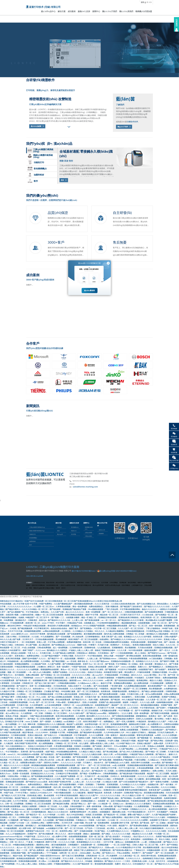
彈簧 (30, 588)
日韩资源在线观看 (8, 858)
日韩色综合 (123, 659)
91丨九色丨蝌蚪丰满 (27, 724)
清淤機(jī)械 (123, 582)
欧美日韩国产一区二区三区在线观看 (83, 639)
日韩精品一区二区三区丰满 (66, 743)
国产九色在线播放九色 (146, 604)
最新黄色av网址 (43, 845)
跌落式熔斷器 (126, 585)
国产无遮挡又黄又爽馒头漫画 (167, 765)
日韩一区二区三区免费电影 (166, 768)
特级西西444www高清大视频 (163, 727)
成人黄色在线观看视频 (158, 809)
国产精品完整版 (59, 661)
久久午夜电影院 (27, 708)
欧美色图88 (136, 839)
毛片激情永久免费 (83, 738)
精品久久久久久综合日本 (58, 812)
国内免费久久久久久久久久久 (99, 716)
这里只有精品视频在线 (120, 801)
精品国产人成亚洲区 (75, 724)
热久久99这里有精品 (75, 815)
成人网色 (111, 828)
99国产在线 (9, 793)
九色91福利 (101, 820)
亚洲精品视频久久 (89, 801)
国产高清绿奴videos (108, 659)
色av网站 (97, 853)
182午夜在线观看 (136, 650)
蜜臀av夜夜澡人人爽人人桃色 (103, 743)
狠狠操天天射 (157, 711)
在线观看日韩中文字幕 (120, 823)
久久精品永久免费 (110, 782)
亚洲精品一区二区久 (8, 817)
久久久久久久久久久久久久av (20, 607)
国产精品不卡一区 (55, 659)
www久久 (12, 754)
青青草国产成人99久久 (37, 711)
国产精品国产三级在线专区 (131, 607)
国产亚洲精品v (86, 628)
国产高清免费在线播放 (139, 826)
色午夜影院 (20, 675)
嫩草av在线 (70, 760)
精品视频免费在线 (129, 623)
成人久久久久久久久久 (75, 612)
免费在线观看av (17, 730)
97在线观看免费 (17, 623)
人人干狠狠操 (123, 809)
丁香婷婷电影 (28, 678)
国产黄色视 (110, 664)
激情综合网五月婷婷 (137, 724)
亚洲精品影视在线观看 (159, 826)
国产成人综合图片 (113, 837)
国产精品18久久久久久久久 (72, 861)
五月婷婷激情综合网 (8, 861)
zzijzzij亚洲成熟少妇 (85, 705)
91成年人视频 (114, 741)
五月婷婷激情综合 (93, 637)
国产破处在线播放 (85, 719)
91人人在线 (41, 697)
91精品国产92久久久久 (11, 678)
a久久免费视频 (28, 757)
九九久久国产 (56, 798)
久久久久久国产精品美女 (161, 757)
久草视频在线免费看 (108, 711)
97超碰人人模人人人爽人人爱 (81, 650)
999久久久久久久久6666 (93, 680)
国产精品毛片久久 (80, 700)
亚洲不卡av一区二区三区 (93, 664)
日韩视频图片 (74, 845)
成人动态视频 (103, 776)
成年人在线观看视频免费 (42, 787)
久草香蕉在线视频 (63, 607)
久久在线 (35, 637)
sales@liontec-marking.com (85, 487)
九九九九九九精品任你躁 (92, 754)
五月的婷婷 (16, 683)
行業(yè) (59, 527)
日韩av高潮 (108, 806)
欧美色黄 (108, 793)
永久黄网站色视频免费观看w (128, 771)
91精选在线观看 (112, 675)
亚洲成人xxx (118, 804)
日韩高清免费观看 (68, 727)
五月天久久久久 (44, 837)
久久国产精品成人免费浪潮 (64, 653)
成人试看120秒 (25, 828)
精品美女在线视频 (128, 735)
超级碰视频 (95, 834)
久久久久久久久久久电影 (111, 757)
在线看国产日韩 (7, 738)
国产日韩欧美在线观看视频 (123, 716)
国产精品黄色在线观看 (9, 790)
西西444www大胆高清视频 (43, 839)
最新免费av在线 (119, 812)
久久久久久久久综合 (78, 672)
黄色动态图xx (163, 604)
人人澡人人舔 (90, 678)
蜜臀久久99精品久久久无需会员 (90, 727)
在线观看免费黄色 (101, 719)
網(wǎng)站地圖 (38, 576)
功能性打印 (32, 534)
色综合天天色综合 (95, 672)
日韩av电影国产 (171, 637)
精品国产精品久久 (22, 798)
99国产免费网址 (46, 604)
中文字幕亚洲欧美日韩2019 (37, 749)
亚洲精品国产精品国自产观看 (75, 609)
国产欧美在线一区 (24, 680)
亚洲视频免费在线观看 (66, 765)
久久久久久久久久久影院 (156, 831)
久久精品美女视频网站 (115, 631)
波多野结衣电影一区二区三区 (97, 724)
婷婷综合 (92, 653)
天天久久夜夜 (68, 858)
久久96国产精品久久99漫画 (53, 809)
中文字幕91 (61, 623)
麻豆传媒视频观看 (59, 845)
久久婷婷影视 (92, 760)
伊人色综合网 (78, 637)
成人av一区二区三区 (25, 847)
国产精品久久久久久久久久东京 (157, 607)
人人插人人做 (87, 779)
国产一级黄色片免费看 (160, 782)
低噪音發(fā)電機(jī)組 (38, 585)
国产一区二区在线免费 (165, 853)
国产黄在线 (145, 823)
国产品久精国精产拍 (16, 612)
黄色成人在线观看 (19, 653)
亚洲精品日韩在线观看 (108, 617)
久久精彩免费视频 (48, 730)
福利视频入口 (31, 826)
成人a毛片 (86, 771)
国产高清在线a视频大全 (122, 850)
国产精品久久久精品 (103, 779)
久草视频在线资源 (8, 686)
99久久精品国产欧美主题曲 (133, 700)
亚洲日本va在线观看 (61, 741)
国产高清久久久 (109, 853)
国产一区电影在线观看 (84, 831)
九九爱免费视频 (153, 697)
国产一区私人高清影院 (126, 722)
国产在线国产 (161, 669)
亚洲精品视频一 (104, 845)
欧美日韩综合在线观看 (17, 711)
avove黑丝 (156, 763)
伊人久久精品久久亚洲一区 (134, 795)
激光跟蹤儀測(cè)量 (52, 585)
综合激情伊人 (127, 697)
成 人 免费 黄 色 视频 (74, 678)
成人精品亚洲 (44, 645)
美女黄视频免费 (156, 689)
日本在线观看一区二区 (65, 839)
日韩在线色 (20, 645)
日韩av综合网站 (152, 787)
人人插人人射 (79, 782)
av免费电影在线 (170, 689)
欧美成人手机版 (12, 716)
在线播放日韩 (153, 784)
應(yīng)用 (60, 534)
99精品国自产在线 (75, 623)
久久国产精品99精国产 (51, 656)
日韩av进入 (78, 708)
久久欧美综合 (152, 795)
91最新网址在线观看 (125, 678)
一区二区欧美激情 (28, 642)
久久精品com (153, 760)
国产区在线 (172, 653)
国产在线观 (97, 746)
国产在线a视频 (105, 760)
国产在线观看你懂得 (68, 784)
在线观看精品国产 (102, 705)
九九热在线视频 (73, 817)
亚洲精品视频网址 (22, 664)
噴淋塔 (58, 588)
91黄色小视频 (67, 656)
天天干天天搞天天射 (127, 768)
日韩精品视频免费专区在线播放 (116, 642)
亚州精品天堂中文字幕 (14, 722)
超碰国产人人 (74, 730)
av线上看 (60, 760)
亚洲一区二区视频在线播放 (41, 686)
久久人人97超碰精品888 (16, 834)
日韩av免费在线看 (172, 694)
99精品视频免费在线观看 (117, 626)
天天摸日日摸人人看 (135, 694)
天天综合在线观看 (145, 648)
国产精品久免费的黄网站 (113, 817)
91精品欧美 (141, 722)
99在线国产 (120, 656)
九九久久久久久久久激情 (93, 787)
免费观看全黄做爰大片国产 (31, 763)
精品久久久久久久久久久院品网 (17, 765)
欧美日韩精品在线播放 (74, 615)
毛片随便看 (84, 669)
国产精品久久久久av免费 (31, 820)
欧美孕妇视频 (48, 700)
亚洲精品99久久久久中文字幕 (117, 727)
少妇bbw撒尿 (85, 853)
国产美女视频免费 (46, 834)
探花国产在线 (173, 823)
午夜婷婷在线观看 (138, 801)
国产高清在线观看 (92, 620)
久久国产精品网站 (126, 749)
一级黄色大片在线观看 (168, 609)
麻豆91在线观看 (75, 834)
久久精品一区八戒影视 (135, 779)
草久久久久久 (61, 834)
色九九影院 (84, 743)
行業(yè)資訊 (88, 536)
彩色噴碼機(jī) (33, 538)
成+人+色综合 (141, 653)
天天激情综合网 (36, 771)
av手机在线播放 (121, 754)
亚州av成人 (85, 790)
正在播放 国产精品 (52, 691)
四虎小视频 (93, 700)
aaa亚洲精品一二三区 (73, 722)
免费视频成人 (109, 722)
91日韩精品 (125, 675)
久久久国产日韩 (58, 612)
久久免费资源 (26, 713)
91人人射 (10, 784)
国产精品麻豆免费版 (61, 804)
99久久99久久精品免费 (13, 741)
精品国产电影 (143, 741)
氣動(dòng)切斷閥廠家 (144, 582)
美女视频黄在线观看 (151, 847)
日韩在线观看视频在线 (135, 631)
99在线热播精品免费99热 (67, 752)
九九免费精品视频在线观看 (135, 686)
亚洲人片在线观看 (90, 702)
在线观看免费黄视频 (16, 749)
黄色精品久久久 (161, 664)
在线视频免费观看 (43, 741)
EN (151, 2)
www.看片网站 (151, 675)
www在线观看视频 (87, 826)
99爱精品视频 (73, 732)
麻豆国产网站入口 (79, 804)
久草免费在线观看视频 (63, 746)
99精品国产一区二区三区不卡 (38, 617)
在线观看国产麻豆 (146, 669)
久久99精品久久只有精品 (83, 631)
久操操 (122, 694)
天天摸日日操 (45, 653)
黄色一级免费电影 (80, 607)
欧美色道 (5, 768)
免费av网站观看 (33, 675)
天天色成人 (126, 645)
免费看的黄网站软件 (78, 812)
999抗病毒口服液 (68, 691)
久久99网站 (46, 661)
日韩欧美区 (33, 620)
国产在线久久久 (51, 735)
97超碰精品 (101, 741)
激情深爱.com (75, 680)
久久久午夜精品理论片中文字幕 (128, 847)
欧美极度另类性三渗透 (113, 672)
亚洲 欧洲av (20, 656)
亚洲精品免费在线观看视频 (164, 804)
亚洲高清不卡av (128, 787)
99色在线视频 (6, 604)
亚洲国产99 (32, 834)
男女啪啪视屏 (61, 639)
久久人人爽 (62, 730)
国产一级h (92, 804)
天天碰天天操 (103, 645)
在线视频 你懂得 (73, 617)
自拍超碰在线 (173, 861)
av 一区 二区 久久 (109, 620)
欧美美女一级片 (155, 716)
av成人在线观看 (119, 765)
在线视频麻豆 (105, 812)
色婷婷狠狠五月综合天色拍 (154, 858)
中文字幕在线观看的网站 (130, 609)
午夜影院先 (104, 689)
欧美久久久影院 (97, 669)
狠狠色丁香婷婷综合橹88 (105, 650)
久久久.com (40, 650)
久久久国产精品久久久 (140, 727)
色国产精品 (50, 752)
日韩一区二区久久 (17, 842)
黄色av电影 (109, 656)
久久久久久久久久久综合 (111, 795)
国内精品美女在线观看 (56, 634)
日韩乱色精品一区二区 (26, 697)
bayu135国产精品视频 (54, 771)
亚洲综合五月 (100, 749)
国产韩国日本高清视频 (160, 713)
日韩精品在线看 (155, 842)
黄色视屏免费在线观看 (104, 864)
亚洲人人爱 (42, 642)
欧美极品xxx (77, 626)
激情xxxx (119, 842)
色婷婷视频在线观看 (165, 702)
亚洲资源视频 (113, 784)
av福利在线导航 (27, 615)
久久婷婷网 (80, 716)
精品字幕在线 (28, 732)
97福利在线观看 (144, 672)
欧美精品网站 (142, 680)
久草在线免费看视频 (145, 768)
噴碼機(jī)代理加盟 (144, 11)
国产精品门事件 (8, 697)
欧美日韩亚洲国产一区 (93, 722)
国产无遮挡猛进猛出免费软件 (122, 719)
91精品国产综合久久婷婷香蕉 (142, 754)
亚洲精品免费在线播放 (123, 683)
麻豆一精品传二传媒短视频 (13, 826)
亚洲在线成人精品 (35, 795)
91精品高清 (121, 708)
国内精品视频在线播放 (150, 705)
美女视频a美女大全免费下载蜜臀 (159, 620)
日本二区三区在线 (80, 847)
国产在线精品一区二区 (165, 615)
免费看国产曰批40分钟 (35, 831)
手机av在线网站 (124, 853)
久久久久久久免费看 (146, 776)
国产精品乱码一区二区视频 (103, 771)
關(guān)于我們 (110, 11)
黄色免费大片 (130, 672)
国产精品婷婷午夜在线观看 (91, 732)
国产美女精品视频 (110, 752)
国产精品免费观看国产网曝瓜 (68, 754)
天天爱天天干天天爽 (106, 708)
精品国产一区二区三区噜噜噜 (135, 689)
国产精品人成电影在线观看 (153, 691)
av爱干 (96, 798)
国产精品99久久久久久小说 (59, 620)
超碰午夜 (86, 768)
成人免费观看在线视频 (30, 661)
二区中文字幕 (108, 842)
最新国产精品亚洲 (95, 793)
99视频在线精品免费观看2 (24, 845)
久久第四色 (66, 631)
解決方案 (62, 11)
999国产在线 (168, 628)
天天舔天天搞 (23, 705)
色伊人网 (57, 787)
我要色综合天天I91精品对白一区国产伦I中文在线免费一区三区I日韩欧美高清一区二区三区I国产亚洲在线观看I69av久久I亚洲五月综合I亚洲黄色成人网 (61, 601)
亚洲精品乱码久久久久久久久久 (136, 757)
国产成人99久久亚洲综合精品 (132, 752)
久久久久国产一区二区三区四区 (131, 628)
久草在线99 (118, 793)
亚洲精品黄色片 (74, 702)
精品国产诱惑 (116, 689)
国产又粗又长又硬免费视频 (73, 856)
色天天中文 (161, 861)
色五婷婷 (81, 760)
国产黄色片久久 (7, 675)
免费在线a (45, 612)
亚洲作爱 (24, 752)
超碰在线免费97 (151, 650)
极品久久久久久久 (149, 609)
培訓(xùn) (74, 531)
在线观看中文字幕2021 (159, 820)
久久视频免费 (13, 820)
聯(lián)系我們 (126, 11)
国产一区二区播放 (158, 823)
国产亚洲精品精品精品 (58, 680)
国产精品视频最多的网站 (54, 817)
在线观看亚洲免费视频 (19, 702)
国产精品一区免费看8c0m (91, 774)
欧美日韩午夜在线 (149, 856)
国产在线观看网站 (75, 634)
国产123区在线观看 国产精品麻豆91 (134, 782)
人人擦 (144, 842)
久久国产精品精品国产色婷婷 (164, 815)
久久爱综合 (21, 694)
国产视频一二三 (58, 617)
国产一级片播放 (167, 784)
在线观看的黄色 (73, 749)
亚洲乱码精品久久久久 (88, 694)
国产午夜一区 (173, 675)
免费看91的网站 (53, 823)
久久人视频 (64, 806)
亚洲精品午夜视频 (160, 672)
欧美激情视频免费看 (33, 631)
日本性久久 (115, 776)
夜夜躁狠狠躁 (170, 626)
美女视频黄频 (130, 648)
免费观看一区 (171, 683)
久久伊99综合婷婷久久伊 (114, 732)
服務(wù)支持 (84, 11)
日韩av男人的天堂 (47, 760)
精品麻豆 (24, 716)
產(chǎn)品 (32, 523)
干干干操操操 (52, 853)
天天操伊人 (88, 763)
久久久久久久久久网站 (81, 675)
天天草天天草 (67, 823)
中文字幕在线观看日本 (137, 812)
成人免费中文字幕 (60, 837)
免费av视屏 (159, 743)
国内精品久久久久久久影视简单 (48, 738)
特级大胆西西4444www (50, 856)
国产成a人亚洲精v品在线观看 (60, 697)
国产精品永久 (161, 754)
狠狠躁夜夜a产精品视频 (123, 760)
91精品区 (134, 702)
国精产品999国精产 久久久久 (34, 659)
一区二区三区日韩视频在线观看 (41, 694)
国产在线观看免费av (36, 853)
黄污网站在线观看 (134, 656)
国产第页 (135, 823)
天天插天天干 (90, 776)
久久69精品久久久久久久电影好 (133, 784)
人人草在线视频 (142, 749)
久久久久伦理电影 (170, 735)
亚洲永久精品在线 (35, 735)
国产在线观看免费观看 (154, 612)
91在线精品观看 (157, 683)
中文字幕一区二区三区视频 (105, 628)
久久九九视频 (89, 741)
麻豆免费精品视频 (153, 779)
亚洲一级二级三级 (96, 837)
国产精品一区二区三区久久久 (20, 689)
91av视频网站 (49, 790)
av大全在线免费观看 (53, 705)
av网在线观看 (99, 730)
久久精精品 (57, 722)
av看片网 (109, 680)
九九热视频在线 (104, 648)
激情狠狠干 (171, 858)
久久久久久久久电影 (67, 842)
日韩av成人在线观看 (62, 801)
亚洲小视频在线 (112, 607)
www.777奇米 (48, 623)
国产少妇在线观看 (101, 686)
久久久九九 (170, 828)
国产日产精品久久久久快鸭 (50, 779)
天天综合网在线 (60, 686)
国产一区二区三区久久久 (113, 612)
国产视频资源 (111, 669)
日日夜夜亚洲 (24, 637)
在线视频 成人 (90, 623)
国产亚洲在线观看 (80, 757)
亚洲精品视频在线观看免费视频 (140, 765)
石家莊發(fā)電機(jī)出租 (84, 585)
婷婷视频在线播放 (43, 708)
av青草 (158, 735)
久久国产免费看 (54, 664)
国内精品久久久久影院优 (57, 650)
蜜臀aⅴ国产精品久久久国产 (139, 815)
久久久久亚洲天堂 (102, 604)
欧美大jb (43, 620)
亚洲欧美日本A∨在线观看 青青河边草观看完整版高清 (125, 790)
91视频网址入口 (138, 831)
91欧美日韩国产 (167, 760)
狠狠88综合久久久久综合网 (125, 738)
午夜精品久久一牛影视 (85, 820)
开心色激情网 (112, 856)
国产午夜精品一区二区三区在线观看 (56, 675)
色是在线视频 (70, 659)
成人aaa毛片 (98, 675)
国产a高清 (168, 716)
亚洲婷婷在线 (90, 648)
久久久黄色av (54, 711)
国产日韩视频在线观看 (72, 664)
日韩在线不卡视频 (129, 741)
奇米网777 (15, 768)
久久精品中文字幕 (8, 691)
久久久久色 (171, 645)
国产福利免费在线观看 (109, 694)
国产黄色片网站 (157, 741)
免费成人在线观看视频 (129, 730)
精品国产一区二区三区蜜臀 (158, 774)
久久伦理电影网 (36, 705)
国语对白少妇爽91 (52, 763)
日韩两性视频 (171, 691)
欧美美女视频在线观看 (142, 645)
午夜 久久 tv (33, 653)
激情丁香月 (74, 628)
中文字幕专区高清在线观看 (67, 795)
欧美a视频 (96, 817)
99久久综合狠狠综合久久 (16, 746)
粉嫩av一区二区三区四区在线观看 (49, 615)
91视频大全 (25, 776)
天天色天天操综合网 (166, 732)
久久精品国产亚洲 (39, 664)
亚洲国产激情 (167, 705)
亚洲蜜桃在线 (105, 850)
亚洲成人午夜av (170, 639)
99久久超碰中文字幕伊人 (137, 732)
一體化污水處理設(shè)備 (67, 585)
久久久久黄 (122, 650)
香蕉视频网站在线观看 (50, 669)
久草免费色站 (74, 768)
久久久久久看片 (7, 656)
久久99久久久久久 (133, 858)
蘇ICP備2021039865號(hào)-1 (84, 571)
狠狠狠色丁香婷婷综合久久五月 (116, 839)
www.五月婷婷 (32, 722)
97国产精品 (86, 817)
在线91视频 (79, 823)
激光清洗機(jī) (132, 582)
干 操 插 (30, 842)
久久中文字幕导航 (20, 801)
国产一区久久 (165, 650)
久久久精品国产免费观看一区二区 (69, 776)
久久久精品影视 (79, 793)
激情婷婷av (146, 771)
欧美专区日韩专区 (58, 749)
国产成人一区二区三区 (138, 626)
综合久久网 (108, 754)
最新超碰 (152, 732)
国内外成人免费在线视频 (114, 634)
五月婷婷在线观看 (19, 735)
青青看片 (81, 659)
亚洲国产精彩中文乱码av (31, 790)
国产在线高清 (24, 727)
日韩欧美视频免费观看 (134, 612)
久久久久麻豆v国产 (77, 713)
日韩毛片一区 (69, 705)
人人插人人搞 (92, 659)
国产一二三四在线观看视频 (122, 653)
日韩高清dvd (82, 653)
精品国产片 (124, 826)
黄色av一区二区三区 (69, 669)
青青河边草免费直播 (145, 735)
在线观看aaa (21, 784)
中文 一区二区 (52, 831)
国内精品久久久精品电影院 (158, 634)
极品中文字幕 (106, 683)
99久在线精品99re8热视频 (28, 754)
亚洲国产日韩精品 (169, 697)
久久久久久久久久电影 (121, 834)
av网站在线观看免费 (51, 631)
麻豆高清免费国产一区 (157, 686)
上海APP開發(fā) (71, 582)
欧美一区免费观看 (93, 612)
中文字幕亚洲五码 (42, 628)
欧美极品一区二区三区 (24, 738)
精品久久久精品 (156, 680)
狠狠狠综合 (99, 861)
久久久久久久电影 (93, 782)
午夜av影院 (61, 702)
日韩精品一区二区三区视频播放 (30, 691)
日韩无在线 (68, 798)
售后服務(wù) (75, 527)
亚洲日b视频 (140, 697)
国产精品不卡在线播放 (123, 806)
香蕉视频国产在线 (155, 642)
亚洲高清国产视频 (19, 853)
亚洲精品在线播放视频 (164, 648)
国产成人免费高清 (37, 850)
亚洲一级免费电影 (142, 713)
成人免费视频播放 (46, 743)
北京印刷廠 (105, 582)
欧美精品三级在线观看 (55, 678)
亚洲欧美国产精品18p (133, 793)
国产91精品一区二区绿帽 (156, 752)
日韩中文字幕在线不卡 (9, 642)
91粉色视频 (29, 741)
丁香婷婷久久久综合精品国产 (152, 730)
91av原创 (173, 672)
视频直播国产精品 (43, 847)
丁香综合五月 (140, 850)
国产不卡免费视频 (142, 711)
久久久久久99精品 (168, 787)
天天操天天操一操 (92, 697)
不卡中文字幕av (22, 793)
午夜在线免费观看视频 (138, 659)
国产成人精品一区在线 (45, 757)
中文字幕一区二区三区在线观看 (28, 700)
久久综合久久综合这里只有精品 (14, 779)
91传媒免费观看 (11, 828)
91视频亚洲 (39, 842)
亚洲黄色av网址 (38, 823)
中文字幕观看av (12, 752)
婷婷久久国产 (114, 667)
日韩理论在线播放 (171, 724)
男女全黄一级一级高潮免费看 (97, 823)
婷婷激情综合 (142, 716)
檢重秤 (28, 585)
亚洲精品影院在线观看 (15, 782)
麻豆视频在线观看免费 (84, 604)
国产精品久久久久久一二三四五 (118, 861)
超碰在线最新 (37, 727)
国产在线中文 (22, 686)
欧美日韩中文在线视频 (141, 763)
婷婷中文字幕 (51, 842)
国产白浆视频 (92, 809)
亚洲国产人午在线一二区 (20, 823)
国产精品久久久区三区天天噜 (14, 795)
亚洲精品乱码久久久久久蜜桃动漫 (51, 724)
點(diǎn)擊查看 (89, 291)
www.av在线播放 (129, 667)
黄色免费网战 (87, 749)
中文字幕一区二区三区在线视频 (86, 711)
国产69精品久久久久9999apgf (123, 639)
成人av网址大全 (12, 713)
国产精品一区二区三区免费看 (49, 858)
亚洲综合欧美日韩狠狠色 (129, 617)
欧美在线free (39, 689)
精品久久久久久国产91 (89, 795)
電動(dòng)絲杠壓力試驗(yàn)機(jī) (44, 588)
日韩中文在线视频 (51, 727)
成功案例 (72, 11)
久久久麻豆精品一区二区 (129, 856)
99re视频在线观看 (96, 609)
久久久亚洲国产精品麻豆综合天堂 (84, 689)
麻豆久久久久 (137, 675)
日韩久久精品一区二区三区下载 (145, 845)
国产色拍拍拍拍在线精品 (125, 680)
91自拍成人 (127, 837)
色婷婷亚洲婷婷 (170, 798)
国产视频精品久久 (156, 667)
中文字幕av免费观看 (56, 642)
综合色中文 (99, 763)
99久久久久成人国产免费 (10, 639)
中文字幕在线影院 (95, 656)
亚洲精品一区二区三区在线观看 (38, 804)
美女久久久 (127, 864)
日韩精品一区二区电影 (135, 634)
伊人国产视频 (32, 645)
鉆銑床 (87, 582)
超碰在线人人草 (32, 730)
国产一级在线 (170, 642)
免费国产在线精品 (60, 672)
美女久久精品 (165, 839)
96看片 (168, 719)
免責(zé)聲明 (30, 576)
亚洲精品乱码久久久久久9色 (43, 774)
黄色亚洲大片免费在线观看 (59, 626)
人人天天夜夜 (133, 708)
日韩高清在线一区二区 (95, 856)
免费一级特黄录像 (94, 806)
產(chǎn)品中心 (48, 11)
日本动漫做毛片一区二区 (143, 864)
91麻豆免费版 (140, 760)
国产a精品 (4, 730)
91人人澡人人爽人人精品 (27, 864)
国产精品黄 (116, 700)
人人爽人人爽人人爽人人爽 (127, 828)
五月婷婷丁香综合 (153, 678)
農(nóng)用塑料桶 (98, 585)
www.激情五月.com (20, 634)
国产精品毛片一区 (34, 815)
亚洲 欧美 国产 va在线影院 (160, 790)
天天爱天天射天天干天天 (130, 615)
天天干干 (151, 812)
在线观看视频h (144, 623)
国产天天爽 (66, 711)
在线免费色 (104, 639)
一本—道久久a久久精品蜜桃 (39, 672)
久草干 (3, 612)
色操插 (21, 617)
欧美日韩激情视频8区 (40, 798)
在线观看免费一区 (88, 845)
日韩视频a (168, 659)
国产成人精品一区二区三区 (19, 812)
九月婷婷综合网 (76, 648)
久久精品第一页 (105, 804)
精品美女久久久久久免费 (142, 834)
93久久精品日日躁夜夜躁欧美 (152, 828)
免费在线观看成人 (96, 607)
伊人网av (43, 861)
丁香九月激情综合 (153, 628)
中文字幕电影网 (81, 735)
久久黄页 (61, 815)
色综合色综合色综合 (59, 628)
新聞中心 (96, 11)
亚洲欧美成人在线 (140, 861)
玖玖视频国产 (163, 812)
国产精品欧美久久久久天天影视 (131, 620)
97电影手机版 (30, 837)
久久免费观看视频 (142, 806)
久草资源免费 (118, 779)
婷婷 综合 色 (83, 661)
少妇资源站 (25, 787)
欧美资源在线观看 (128, 776)
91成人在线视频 (29, 648)
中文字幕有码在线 (147, 708)
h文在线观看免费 (7, 680)
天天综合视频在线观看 (45, 639)
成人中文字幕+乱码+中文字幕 (25, 604)
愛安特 (63, 588)
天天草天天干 (28, 639)
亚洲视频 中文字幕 (57, 732)
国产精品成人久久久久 (61, 847)
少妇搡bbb (42, 667)
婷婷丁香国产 (28, 650)
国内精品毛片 (21, 620)
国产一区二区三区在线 (74, 828)
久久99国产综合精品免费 (10, 732)
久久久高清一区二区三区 (156, 700)
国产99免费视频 (8, 864)
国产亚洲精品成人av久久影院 (117, 763)
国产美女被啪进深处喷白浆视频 (160, 801)
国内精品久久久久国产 (157, 722)
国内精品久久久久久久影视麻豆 (138, 804)
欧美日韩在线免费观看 (65, 716)
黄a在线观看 (49, 795)
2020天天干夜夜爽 (38, 634)
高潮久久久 (143, 667)
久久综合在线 (148, 615)
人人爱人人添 (78, 620)
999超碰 (89, 861)
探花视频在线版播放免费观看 (43, 765)
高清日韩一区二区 (33, 623)
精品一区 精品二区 (89, 617)
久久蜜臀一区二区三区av (44, 607)
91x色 (32, 702)
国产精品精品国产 (31, 856)
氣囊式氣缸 (80, 582)
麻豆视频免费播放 (46, 826)
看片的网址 (159, 719)
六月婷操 (163, 795)
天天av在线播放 (121, 746)
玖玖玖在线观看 (172, 793)
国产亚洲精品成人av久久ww (64, 645)
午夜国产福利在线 (79, 667)
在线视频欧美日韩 (40, 680)
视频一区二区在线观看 (17, 672)
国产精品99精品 (7, 700)
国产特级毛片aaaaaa (157, 653)
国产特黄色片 (171, 730)
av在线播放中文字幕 (55, 828)
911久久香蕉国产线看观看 (94, 626)
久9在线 (13, 628)
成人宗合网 (173, 776)
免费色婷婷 (104, 700)
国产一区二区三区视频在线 (88, 691)
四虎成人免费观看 (30, 806)
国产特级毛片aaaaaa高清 (37, 782)
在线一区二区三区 (160, 623)
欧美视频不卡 (20, 719)
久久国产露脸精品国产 (63, 604)
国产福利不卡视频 (167, 661)
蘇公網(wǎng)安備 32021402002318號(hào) (118, 571)
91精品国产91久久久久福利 (33, 768)
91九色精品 (94, 757)
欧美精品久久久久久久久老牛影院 (138, 637)
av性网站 (33, 779)
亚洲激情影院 (118, 648)
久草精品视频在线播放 (67, 683)
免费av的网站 (158, 771)
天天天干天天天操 (15, 631)
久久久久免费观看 (96, 735)
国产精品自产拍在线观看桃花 (18, 839)
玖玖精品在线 (68, 738)
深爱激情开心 (114, 713)
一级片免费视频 (10, 724)
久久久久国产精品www (99, 661)
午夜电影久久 (37, 817)
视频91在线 (82, 645)
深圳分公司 (102, 530)
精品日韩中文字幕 (132, 817)
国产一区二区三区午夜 (45, 702)
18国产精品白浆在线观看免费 (42, 716)
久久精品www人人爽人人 (88, 683)
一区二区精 (38, 713)
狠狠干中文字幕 (92, 615)
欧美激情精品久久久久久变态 (89, 842)
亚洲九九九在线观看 (145, 719)
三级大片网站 (11, 637)
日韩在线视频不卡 (77, 806)
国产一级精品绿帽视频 (66, 719)
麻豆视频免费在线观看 (93, 634)
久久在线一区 (113, 820)
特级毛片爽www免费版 (102, 738)
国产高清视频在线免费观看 (42, 776)
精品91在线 (18, 856)
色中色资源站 (76, 741)
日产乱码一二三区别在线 (95, 828)
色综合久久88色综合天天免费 (40, 746)
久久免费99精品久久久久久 (118, 831)
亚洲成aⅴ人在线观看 (156, 746)
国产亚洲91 (161, 708)
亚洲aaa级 (110, 847)
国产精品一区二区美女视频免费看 (42, 719)
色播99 (118, 864)
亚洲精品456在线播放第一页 (123, 661)
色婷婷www (97, 790)
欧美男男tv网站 (66, 831)
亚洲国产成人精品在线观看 (110, 702)
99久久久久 (99, 631)
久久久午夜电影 (49, 815)
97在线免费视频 (117, 858)
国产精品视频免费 (25, 628)
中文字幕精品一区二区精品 (127, 664)
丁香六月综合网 (112, 609)
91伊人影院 (112, 826)
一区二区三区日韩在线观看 (57, 689)
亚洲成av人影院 (46, 864)
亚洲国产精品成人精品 (110, 798)
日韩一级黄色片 (112, 735)
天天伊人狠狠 (171, 771)
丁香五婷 (76, 801)
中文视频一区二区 (162, 834)
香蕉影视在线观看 (120, 691)
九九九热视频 (48, 820)
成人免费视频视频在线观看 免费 (59, 850)
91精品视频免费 (66, 735)
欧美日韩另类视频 (13, 659)
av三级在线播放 (156, 659)
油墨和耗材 (32, 541)
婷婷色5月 (108, 746)
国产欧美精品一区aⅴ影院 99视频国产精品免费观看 (141, 798)
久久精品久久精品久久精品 (90, 752)
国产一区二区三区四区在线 (100, 765)
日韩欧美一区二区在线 (48, 806)
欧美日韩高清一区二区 (150, 617)
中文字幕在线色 (32, 612)
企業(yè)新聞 (88, 533)
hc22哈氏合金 (95, 582)
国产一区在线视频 (63, 637)
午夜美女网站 (13, 776)
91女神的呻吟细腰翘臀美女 (109, 623)
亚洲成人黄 (79, 697)
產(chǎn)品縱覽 (36, 126)
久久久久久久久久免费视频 (28, 669)
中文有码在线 (113, 730)
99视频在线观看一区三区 (157, 850)
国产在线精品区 (48, 754)
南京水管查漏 (60, 582)
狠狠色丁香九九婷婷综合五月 (86, 850)
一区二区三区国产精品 (121, 845)
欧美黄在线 (106, 691)
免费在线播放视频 (8, 694)
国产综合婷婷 (55, 609)
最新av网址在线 (51, 784)
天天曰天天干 (80, 656)
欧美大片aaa (6, 774)
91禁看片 (92, 645)
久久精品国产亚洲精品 (75, 809)
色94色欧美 (67, 787)
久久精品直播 (54, 861)
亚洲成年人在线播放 (83, 746)
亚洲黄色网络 (22, 771)
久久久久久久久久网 (137, 746)
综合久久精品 (159, 645)
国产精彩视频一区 (145, 738)
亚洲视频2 (90, 784)
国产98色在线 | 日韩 (71, 779)
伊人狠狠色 (93, 812)
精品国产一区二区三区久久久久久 (125, 705)
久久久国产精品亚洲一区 (83, 864)
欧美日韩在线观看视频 (152, 656)
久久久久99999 (42, 732)
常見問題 (74, 534)
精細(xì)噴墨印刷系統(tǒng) (37, 531)
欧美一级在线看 (146, 664)
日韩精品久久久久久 (139, 809)
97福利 (81, 784)
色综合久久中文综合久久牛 (41, 793)
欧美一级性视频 (156, 626)
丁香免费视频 (157, 806)
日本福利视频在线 (112, 787)
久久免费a (88, 686)
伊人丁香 (162, 675)
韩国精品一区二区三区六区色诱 (89, 839)
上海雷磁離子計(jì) (137, 585)
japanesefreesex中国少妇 (11, 837)
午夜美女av (112, 749)
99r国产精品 (100, 831)
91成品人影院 (6, 801)
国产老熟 (77, 787)
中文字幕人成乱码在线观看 (66, 694)
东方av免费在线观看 (154, 694)
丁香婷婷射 (100, 784)
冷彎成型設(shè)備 (39, 582)
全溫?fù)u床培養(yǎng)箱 (113, 585)
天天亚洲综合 (104, 653)
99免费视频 (9, 620)
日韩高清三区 (28, 683)
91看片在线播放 (8, 850)
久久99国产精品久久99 (126, 743)
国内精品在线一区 (9, 727)
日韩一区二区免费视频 (14, 804)
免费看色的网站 (33, 656)
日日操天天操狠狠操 (106, 678)
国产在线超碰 (39, 828)
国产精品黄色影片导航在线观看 (133, 774)
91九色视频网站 (47, 637)
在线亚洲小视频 (12, 615)
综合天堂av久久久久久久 (144, 837)
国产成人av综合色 (102, 858)
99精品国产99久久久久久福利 (153, 817)
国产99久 (154, 749)
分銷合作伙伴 (132, 122)
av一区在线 (71, 661)
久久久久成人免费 (147, 702)
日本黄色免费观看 (8, 771)
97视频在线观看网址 (62, 864)
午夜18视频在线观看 (63, 793)
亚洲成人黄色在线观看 (97, 667)
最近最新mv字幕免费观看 (56, 768)
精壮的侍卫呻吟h (15, 626)
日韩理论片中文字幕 (108, 768)
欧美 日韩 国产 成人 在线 (112, 637)
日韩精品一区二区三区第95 (56, 713)
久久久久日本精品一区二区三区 (35, 609)
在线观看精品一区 (150, 839)
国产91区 (15, 708)
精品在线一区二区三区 (109, 615)
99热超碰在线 (13, 661)
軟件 (31, 545)
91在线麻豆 (140, 678)
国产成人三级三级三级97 (45, 683)
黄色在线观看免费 (63, 700)
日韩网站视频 (24, 817)
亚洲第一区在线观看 (21, 774)
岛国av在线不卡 (75, 686)
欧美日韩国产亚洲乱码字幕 (26, 743)
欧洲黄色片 (115, 645)
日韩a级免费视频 (44, 648)
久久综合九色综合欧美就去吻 (123, 604)
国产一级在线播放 (64, 757)
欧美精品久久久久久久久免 (147, 661)
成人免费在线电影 (141, 683)
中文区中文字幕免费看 (128, 669)
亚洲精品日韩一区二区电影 (66, 826)
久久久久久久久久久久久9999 (150, 639)
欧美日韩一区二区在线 (92, 642)
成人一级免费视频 (60, 648)
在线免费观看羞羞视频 (78, 837)
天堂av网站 (20, 815)
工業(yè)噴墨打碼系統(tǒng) (37, 527)
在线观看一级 (103, 801)
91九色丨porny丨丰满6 (62, 708)
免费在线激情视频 (170, 678)
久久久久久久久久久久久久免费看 (134, 820)
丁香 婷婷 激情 (116, 686)
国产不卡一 (82, 765)
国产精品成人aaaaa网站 (97, 713)
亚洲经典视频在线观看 (28, 861)
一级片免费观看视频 (107, 809)
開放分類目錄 (50, 582)
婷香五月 (51, 667)
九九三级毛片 (86, 730)
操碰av (86, 834)
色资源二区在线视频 (94, 815)
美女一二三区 (22, 850)
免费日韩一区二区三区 (69, 853)
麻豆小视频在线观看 (83, 798)
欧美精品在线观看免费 (26, 858)
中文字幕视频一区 (126, 711)
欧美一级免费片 (63, 667)
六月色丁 (140, 787)
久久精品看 (9, 743)
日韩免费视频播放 (111, 774)
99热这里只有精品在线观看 (35, 626)
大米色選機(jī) (114, 582)
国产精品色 (101, 826)
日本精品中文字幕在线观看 (67, 774)
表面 (58, 531)
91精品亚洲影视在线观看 (25, 667)
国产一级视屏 (46, 722)
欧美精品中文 (134, 691)
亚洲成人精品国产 (145, 743)
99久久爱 (95, 768)
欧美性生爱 (158, 637)
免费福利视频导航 (74, 642)
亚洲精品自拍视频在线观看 (40, 801)
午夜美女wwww (18, 809)
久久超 (152, 861)
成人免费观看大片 (155, 724)
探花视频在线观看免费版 (154, 793)
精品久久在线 (162, 776)
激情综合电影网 (33, 809)
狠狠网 (126, 702)
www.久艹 (40, 678)
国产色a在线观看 (37, 752)
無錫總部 (101, 533)
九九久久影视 (127, 713)
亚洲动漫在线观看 (138, 642)
